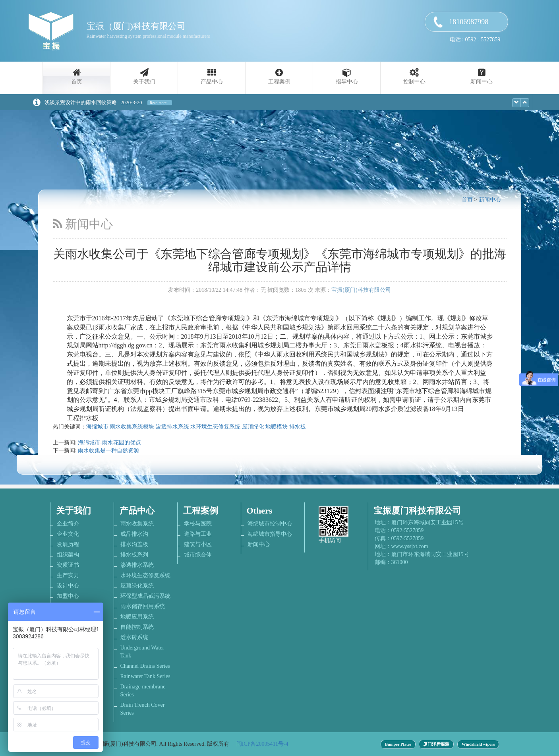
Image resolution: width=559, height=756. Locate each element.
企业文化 (68, 534)
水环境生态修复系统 (215, 427)
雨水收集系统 (137, 524)
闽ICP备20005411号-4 (262, 744)
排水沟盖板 (134, 544)
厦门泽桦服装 (436, 744)
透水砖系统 (134, 637)
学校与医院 (198, 524)
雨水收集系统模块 (132, 427)
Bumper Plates (398, 744)
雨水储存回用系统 (143, 606)
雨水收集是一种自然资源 (108, 451)
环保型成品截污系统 (145, 596)
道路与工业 (198, 534)
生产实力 (68, 575)
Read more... (160, 103)
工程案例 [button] (279, 82)
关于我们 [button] (144, 82)
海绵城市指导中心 (270, 534)
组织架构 (68, 555)
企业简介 (68, 524)
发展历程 (68, 544)
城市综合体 (198, 555)
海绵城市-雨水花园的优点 (109, 443)
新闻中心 (482, 82)
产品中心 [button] (212, 82)
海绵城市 (97, 427)
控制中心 (414, 82)
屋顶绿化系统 (137, 586)
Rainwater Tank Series (145, 676)
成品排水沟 (134, 534)
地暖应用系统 (137, 617)
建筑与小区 (198, 544)
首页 (77, 82)
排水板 (298, 427)
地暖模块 (277, 427)
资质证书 (68, 565)
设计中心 (68, 586)
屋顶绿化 (253, 427)
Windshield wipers (478, 744)
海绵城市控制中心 (270, 524)
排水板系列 (134, 555)
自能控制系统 (137, 627)
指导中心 (347, 82)
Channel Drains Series (145, 666)
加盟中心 (68, 596)
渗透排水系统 (172, 427)
